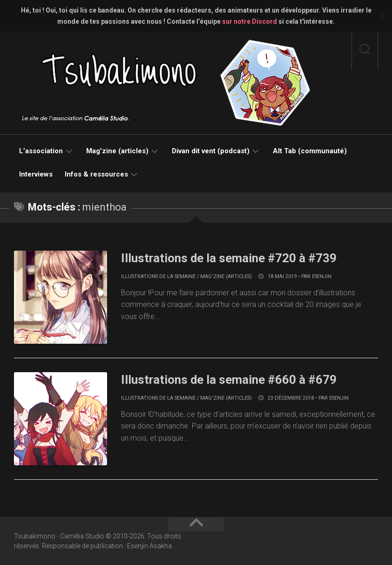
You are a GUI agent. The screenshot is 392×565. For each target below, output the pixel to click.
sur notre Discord (250, 21)
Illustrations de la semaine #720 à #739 (229, 258)
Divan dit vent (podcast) (211, 151)
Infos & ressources (96, 174)
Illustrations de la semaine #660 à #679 (229, 380)
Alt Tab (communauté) (310, 151)
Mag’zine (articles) (117, 151)
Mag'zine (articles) (226, 276)
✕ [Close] (382, 16)
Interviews (36, 174)
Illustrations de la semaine (158, 276)
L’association (41, 151)
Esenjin (322, 276)
